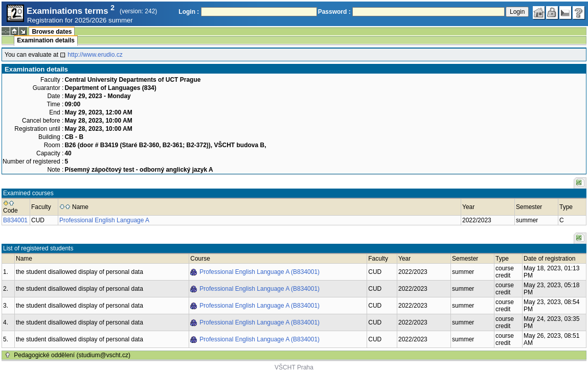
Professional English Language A (104, 220)
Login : (189, 12)
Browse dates (52, 32)
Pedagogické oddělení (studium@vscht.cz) (72, 355)
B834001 (15, 220)
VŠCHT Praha (294, 367)
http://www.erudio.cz (95, 55)
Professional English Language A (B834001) (259, 272)
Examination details (46, 40)
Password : (334, 12)
